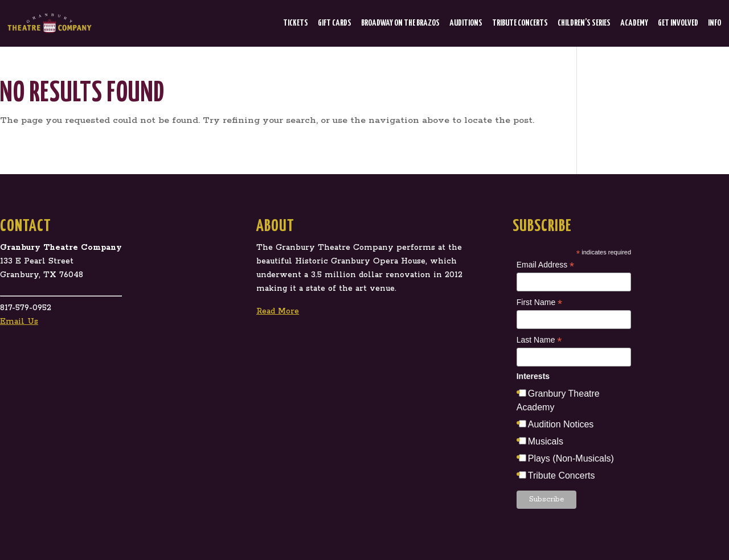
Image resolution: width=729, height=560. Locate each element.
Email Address (546, 265)
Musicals (546, 441)
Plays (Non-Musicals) (571, 458)
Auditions (466, 23)
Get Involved (678, 23)
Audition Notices (561, 424)
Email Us (19, 322)
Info (714, 23)
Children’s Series (584, 23)
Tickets (296, 23)
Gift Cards (335, 23)
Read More (278, 311)
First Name (540, 303)
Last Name (539, 340)
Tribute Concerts (520, 23)
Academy (634, 23)
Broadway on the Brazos (400, 23)
